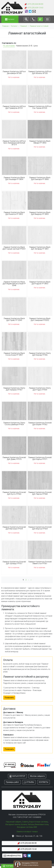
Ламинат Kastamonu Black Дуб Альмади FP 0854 (14, 179)
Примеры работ (12, 782)
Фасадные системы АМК (27, 827)
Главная (5, 26)
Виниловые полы (42, 824)
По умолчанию (9, 46)
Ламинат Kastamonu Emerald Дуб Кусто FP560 (14, 493)
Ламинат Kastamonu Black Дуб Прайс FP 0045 (14, 319)
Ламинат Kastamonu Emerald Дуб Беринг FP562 (40, 424)
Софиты (25, 822)
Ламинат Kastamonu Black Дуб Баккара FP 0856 (40, 179)
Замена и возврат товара (27, 832)
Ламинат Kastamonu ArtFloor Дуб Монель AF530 (40, 72)
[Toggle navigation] (26, 19)
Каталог (14, 26)
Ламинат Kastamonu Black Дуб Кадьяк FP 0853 (40, 283)
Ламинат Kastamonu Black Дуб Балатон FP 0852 (14, 213)
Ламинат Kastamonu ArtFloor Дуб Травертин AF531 (14, 107)
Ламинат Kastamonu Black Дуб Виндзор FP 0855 (40, 213)
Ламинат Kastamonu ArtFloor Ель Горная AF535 (40, 107)
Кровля (24, 824)
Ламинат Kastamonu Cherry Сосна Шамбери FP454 (14, 424)
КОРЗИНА (9, 866)
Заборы (31, 824)
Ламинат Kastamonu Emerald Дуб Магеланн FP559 (14, 528)
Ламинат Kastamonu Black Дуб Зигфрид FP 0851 (40, 248)
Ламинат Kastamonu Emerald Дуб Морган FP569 (40, 528)
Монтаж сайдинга (37, 776)
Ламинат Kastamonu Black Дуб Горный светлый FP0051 (14, 248)
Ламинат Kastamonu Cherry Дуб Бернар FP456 (40, 354)
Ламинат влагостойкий (39, 26)
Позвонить (9, 698)
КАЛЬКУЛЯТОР (17, 776)
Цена (36, 46)
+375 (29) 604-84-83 (34, 4)
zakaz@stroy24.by (12, 856)
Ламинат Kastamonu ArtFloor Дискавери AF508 (14, 72)
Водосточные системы (39, 822)
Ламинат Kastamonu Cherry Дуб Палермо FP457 (14, 389)
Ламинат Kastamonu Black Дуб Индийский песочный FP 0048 (14, 284)
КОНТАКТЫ (44, 782)
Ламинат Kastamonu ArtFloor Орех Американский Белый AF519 (14, 143)
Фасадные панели (13, 824)
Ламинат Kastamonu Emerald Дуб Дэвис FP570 (14, 458)
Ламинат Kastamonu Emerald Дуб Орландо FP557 (14, 563)
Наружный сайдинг (14, 822)
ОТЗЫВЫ (29, 782)
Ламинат (24, 26)
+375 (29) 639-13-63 (34, 8)
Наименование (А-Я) (24, 46)
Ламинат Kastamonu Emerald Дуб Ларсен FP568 (40, 493)
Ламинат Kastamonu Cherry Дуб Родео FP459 (40, 389)
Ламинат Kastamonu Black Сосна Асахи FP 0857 (14, 354)
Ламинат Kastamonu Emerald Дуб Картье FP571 (40, 458)
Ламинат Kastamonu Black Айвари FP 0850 (40, 142)
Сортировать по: (9, 43)
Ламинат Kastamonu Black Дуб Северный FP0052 (40, 319)
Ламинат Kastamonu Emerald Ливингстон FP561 (40, 563)
